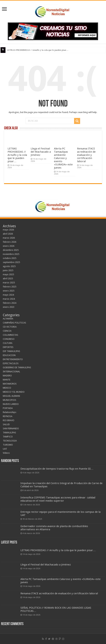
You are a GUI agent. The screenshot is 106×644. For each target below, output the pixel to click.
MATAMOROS (10, 384)
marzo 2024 (9, 299)
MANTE (7, 380)
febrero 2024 (10, 303)
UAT (5, 449)
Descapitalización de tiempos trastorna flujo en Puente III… (57, 469)
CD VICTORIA (10, 327)
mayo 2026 (8, 230)
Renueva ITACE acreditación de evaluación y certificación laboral (86, 155)
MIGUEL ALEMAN (11, 396)
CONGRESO (9, 339)
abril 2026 (8, 234)
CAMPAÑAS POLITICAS (14, 323)
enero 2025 (9, 291)
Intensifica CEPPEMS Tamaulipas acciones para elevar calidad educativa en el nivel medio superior (58, 499)
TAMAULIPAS (9, 433)
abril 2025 (8, 278)
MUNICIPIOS (10, 400)
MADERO (7, 376)
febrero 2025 (10, 287)
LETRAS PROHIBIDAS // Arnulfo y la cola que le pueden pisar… (38, 50)
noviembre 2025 (11, 254)
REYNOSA (8, 416)
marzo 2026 (9, 238)
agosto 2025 (9, 266)
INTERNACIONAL (11, 372)
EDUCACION (9, 355)
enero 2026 (9, 246)
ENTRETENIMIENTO (13, 359)
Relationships (10, 412)
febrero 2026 (10, 242)
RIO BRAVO (9, 420)
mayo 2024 (8, 295)
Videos (6, 453)
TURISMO (8, 445)
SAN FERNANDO (11, 428)
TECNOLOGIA (10, 441)
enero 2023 (9, 307)
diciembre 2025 (11, 250)
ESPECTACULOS (11, 363)
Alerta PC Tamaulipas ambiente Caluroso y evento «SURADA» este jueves (63, 158)
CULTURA (8, 343)
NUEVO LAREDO (11, 404)
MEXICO (7, 388)
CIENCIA (7, 331)
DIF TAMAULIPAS (11, 351)
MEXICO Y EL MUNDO (14, 392)
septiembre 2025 (11, 262)
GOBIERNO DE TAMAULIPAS (17, 367)
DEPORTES (8, 347)
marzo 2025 (9, 283)
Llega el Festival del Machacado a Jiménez (41, 152)
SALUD (6, 424)
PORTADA (8, 408)
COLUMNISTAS (10, 335)
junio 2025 (8, 270)
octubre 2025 (10, 258)
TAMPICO (8, 437)
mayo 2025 (8, 274)
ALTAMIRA (8, 319)
